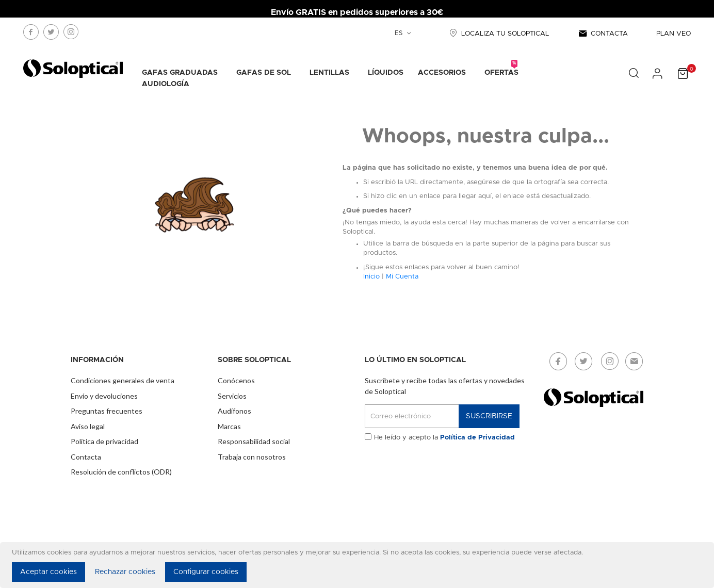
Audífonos (234, 411)
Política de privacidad (104, 441)
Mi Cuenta (402, 277)
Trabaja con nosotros (252, 457)
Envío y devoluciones (104, 396)
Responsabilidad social (254, 441)
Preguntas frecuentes (107, 411)
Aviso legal (88, 426)
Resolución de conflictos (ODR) (121, 472)
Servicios (232, 396)
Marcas (229, 426)
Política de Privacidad (477, 438)
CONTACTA (603, 34)
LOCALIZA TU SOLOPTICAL (498, 34)
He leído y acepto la (444, 438)
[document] (359, 565)
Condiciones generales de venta (123, 380)
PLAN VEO (674, 34)
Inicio (371, 277)
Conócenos (236, 380)
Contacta (86, 457)
